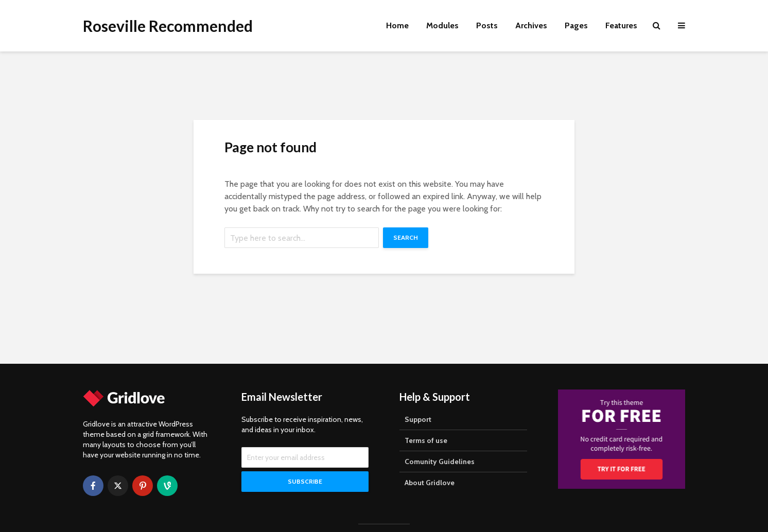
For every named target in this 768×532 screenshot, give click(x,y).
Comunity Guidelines (440, 462)
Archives (531, 25)
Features (621, 25)
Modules (442, 25)
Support (418, 419)
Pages (576, 25)
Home (397, 25)
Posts (487, 25)
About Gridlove (430, 483)
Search (406, 237)
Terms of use (426, 440)
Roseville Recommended (168, 26)
